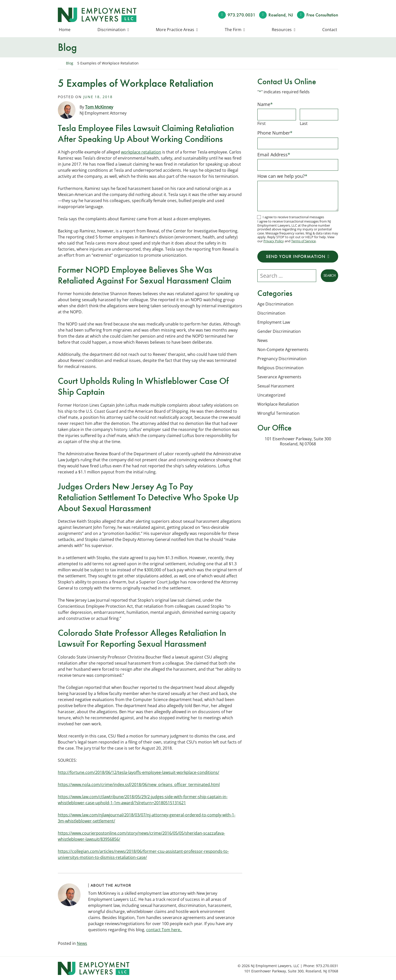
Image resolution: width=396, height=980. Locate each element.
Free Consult (322, 15)
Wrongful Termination (278, 413)
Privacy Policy (274, 241)
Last (304, 123)
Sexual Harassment (276, 386)
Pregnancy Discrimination (282, 359)
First (262, 123)
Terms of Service (303, 241)
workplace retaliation (141, 152)
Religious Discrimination (280, 368)
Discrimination (112, 30)
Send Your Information (296, 256)
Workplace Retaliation (278, 404)
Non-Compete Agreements (283, 350)
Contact (330, 30)
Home (65, 30)
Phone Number (275, 133)
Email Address (274, 155)
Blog (70, 63)
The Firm (233, 30)
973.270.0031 (241, 15)
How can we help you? (282, 176)
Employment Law (274, 322)
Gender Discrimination (279, 331)
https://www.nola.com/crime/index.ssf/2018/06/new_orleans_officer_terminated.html (139, 785)
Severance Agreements (279, 377)
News (82, 943)
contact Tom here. (164, 930)
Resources (282, 30)
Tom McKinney (99, 107)
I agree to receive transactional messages (293, 217)
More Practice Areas (175, 30)
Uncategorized (271, 395)
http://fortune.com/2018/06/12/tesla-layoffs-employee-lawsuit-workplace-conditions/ (139, 772)
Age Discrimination (275, 304)
